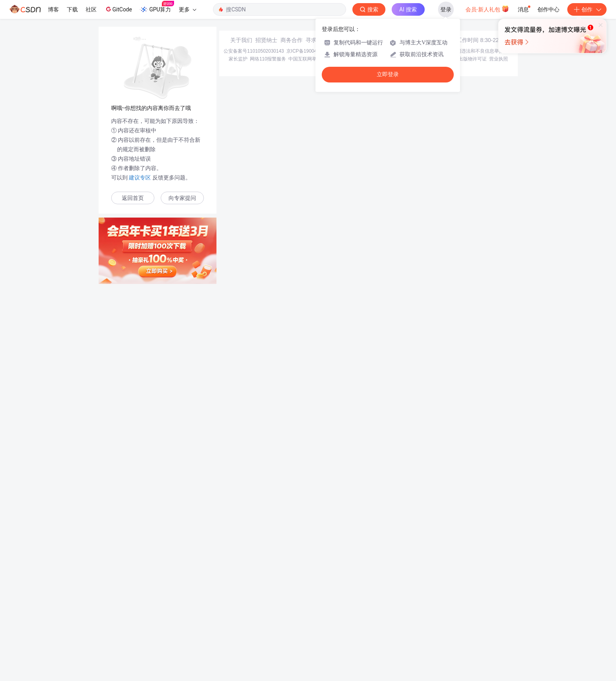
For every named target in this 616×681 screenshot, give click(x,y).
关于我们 (241, 606)
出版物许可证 (473, 624)
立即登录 (388, 74)
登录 (446, 9)
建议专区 (140, 178)
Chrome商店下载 (351, 624)
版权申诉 (447, 624)
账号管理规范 (385, 624)
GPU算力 (157, 7)
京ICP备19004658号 (308, 617)
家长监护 (238, 624)
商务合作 (291, 606)
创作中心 (548, 9)
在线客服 (442, 606)
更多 (187, 9)
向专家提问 (182, 198)
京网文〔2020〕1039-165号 (361, 617)
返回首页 (133, 198)
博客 (53, 9)
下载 (72, 9)
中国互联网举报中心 (310, 624)
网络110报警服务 (268, 624)
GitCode (118, 9)
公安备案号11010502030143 (254, 617)
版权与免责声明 (418, 624)
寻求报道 (317, 606)
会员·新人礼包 (487, 9)
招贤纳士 (266, 606)
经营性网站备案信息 (414, 617)
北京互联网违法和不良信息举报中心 (475, 617)
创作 (587, 9)
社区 (91, 9)
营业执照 (499, 624)
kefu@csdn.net (402, 606)
